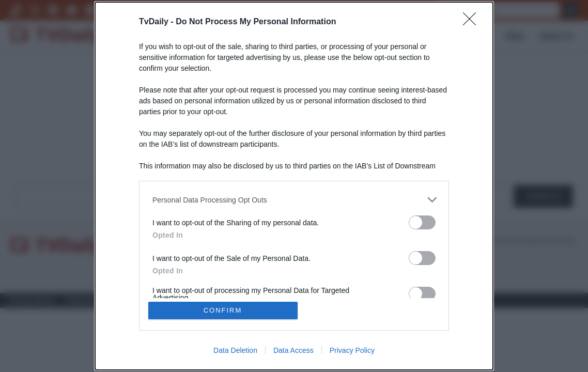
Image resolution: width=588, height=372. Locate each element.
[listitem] (294, 200)
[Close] (473, 22)
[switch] (422, 222)
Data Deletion (235, 350)
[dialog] (294, 186)
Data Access (293, 350)
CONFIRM (223, 310)
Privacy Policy (352, 350)
